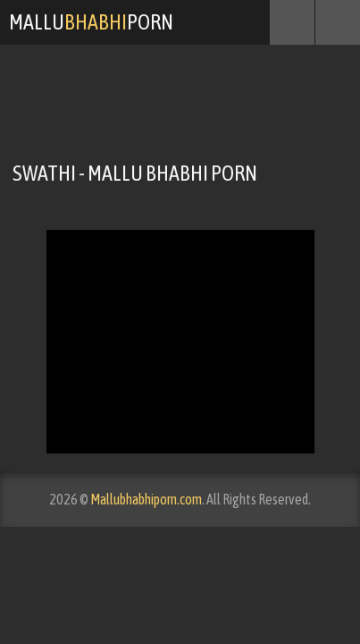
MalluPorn (91, 22)
